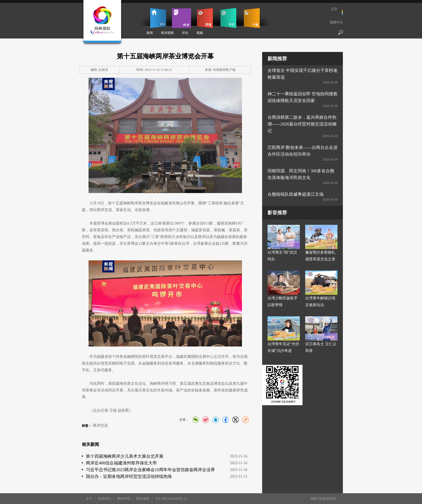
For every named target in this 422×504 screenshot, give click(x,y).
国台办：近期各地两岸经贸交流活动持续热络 (129, 476)
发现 (205, 18)
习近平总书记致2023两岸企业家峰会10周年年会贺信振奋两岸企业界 (150, 470)
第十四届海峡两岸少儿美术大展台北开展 (125, 456)
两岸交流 (100, 426)
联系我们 (105, 499)
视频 (200, 33)
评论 (185, 33)
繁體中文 (336, 22)
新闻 (150, 33)
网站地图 (143, 499)
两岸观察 (167, 33)
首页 (158, 18)
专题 (252, 18)
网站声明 (124, 499)
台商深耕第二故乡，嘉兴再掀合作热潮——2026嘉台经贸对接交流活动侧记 (302, 124)
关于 (89, 499)
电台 (228, 18)
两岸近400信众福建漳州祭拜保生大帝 (121, 463)
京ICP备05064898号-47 (171, 499)
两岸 (182, 18)
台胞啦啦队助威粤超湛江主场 (296, 194)
